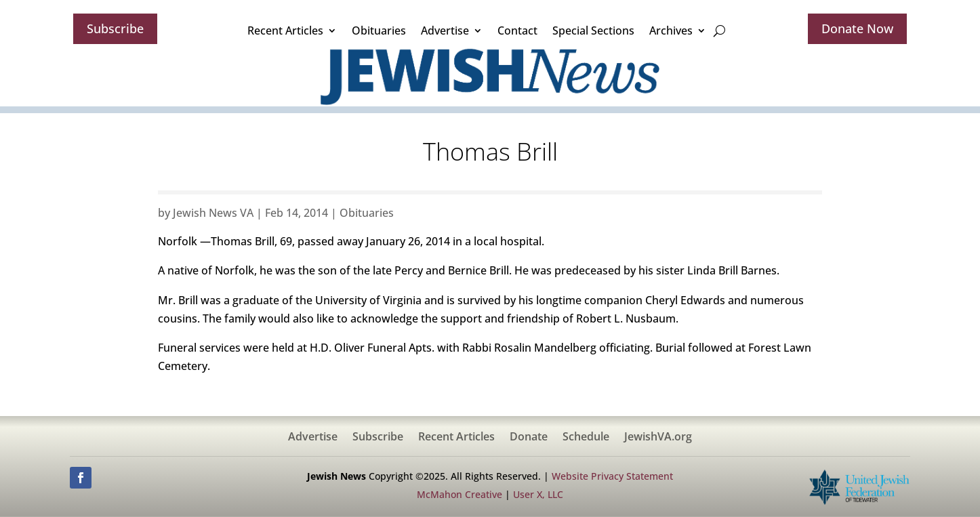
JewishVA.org (658, 438)
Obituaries (379, 30)
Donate (529, 438)
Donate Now (857, 28)
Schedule (586, 438)
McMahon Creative (460, 494)
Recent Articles (285, 30)
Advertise (445, 30)
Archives (671, 30)
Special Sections (593, 30)
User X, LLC (538, 494)
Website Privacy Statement (612, 476)
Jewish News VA (213, 213)
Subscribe (115, 28)
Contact (517, 30)
